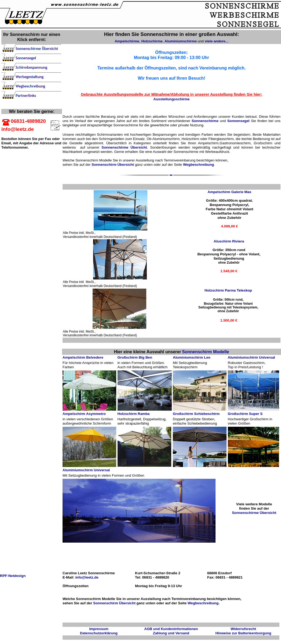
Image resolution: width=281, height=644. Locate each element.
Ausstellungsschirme (172, 99)
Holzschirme (152, 41)
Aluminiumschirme (181, 41)
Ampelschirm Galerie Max (230, 192)
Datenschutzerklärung (99, 633)
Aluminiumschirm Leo (192, 357)
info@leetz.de (86, 577)
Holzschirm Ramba (134, 414)
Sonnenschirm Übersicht (113, 165)
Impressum (99, 629)
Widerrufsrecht (243, 629)
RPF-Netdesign (13, 576)
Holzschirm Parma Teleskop (228, 290)
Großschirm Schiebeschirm (196, 414)
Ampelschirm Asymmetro (84, 414)
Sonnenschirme (205, 121)
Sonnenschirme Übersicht (124, 147)
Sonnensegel (238, 121)
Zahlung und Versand (171, 633)
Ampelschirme (127, 41)
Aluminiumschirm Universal (251, 357)
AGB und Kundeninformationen (171, 629)
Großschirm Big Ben (135, 357)
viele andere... (217, 41)
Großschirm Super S (245, 414)
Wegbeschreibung (198, 165)
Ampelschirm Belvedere (83, 357)
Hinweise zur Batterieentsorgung (243, 633)
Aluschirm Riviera (229, 241)
